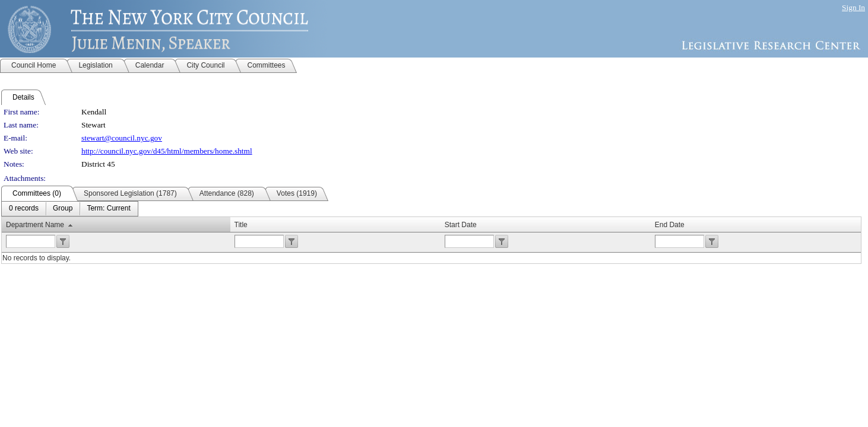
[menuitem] (24, 209)
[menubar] (70, 209)
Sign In (853, 7)
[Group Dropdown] (63, 209)
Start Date (461, 225)
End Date (670, 225)
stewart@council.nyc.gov (122, 138)
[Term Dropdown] (108, 209)
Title (241, 225)
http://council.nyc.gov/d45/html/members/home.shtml (167, 151)
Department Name (35, 225)
